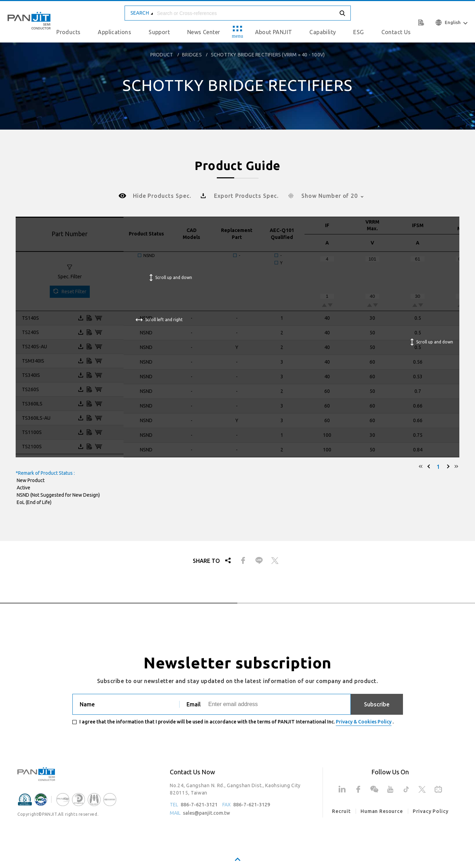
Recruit (341, 811)
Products (68, 32)
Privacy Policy (431, 811)
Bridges (192, 55)
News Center (204, 32)
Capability (323, 32)
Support (159, 32)
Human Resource (382, 811)
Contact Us (396, 32)
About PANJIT (274, 32)
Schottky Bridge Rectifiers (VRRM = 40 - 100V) (268, 55)
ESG (358, 32)
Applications (114, 32)
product (162, 55)
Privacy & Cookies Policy (364, 722)
